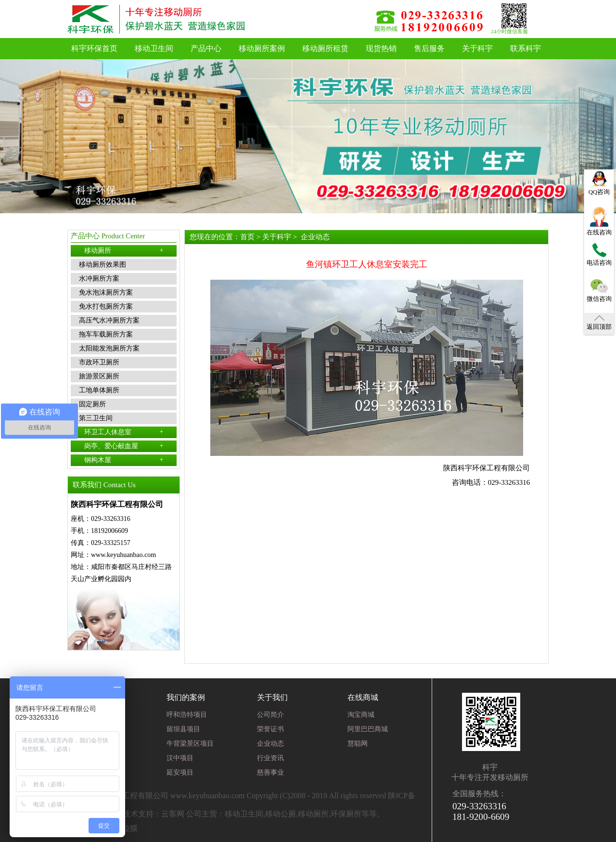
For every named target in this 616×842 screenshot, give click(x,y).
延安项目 (180, 772)
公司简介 (270, 715)
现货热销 (381, 48)
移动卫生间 (154, 48)
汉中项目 (180, 758)
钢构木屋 (124, 460)
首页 (247, 237)
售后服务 (429, 48)
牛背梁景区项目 (190, 744)
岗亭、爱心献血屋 (124, 446)
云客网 (173, 814)
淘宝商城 (361, 715)
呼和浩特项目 (187, 715)
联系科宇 (526, 48)
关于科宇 (477, 48)
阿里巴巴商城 (368, 729)
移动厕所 (124, 250)
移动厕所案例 (262, 48)
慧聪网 (358, 744)
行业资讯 (270, 758)
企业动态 (315, 237)
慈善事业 (270, 772)
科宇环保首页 (94, 48)
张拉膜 (126, 828)
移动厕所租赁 (325, 48)
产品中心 (206, 48)
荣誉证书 (270, 729)
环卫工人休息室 (124, 432)
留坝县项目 (183, 729)
